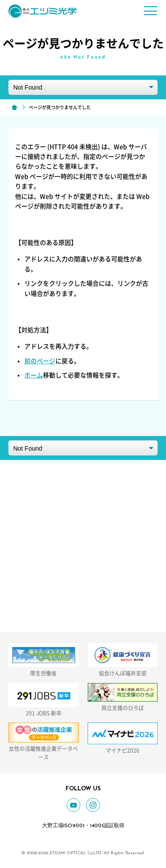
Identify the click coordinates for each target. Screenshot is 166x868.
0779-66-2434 (100, 567)
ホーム (34, 375)
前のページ (40, 361)
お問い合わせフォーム (100, 613)
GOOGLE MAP (100, 530)
